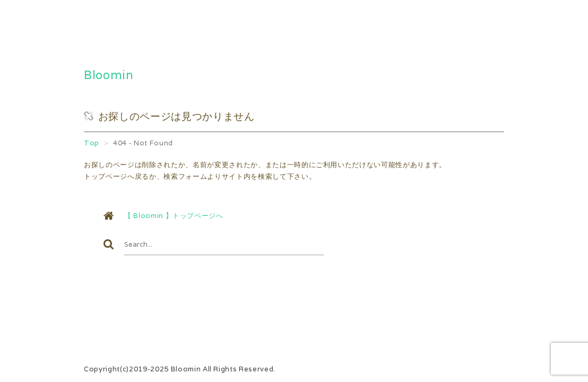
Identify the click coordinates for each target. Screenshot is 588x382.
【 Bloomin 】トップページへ (174, 216)
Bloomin (109, 75)
